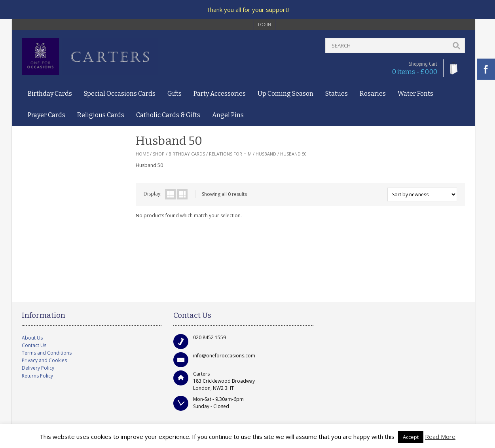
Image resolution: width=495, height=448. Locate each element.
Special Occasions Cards (120, 94)
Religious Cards (101, 115)
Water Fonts (415, 94)
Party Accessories (220, 94)
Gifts (174, 94)
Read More (440, 437)
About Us (32, 338)
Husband (266, 154)
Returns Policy (37, 376)
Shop (159, 154)
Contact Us (34, 345)
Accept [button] (411, 437)
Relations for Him (230, 154)
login (265, 25)
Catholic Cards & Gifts (168, 115)
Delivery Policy (38, 368)
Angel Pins (228, 115)
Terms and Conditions (47, 353)
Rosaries (373, 94)
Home (142, 154)
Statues (337, 94)
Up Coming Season (285, 94)
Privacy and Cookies (44, 360)
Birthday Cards (50, 94)
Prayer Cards (46, 115)
